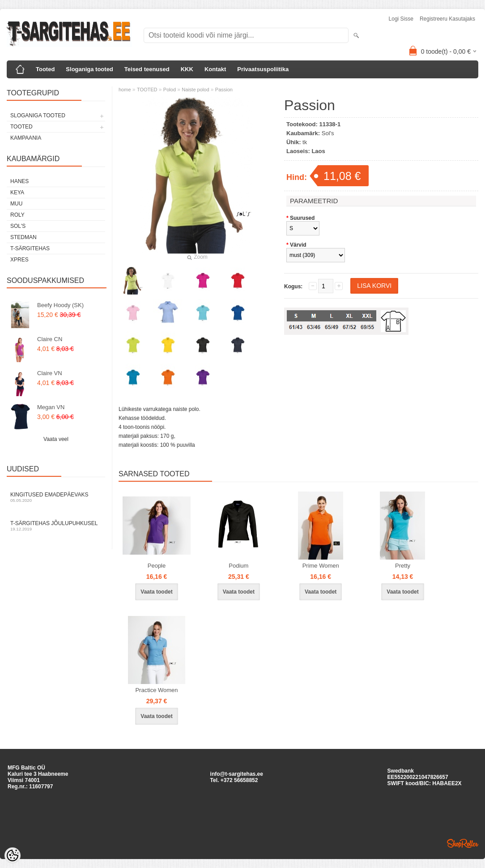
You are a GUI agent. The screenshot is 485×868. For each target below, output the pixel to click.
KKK (187, 69)
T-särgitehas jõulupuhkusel (56, 526)
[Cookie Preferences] (13, 855)
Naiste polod (195, 90)
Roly (17, 215)
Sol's (18, 226)
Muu (16, 204)
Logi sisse (401, 19)
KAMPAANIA (26, 138)
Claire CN (50, 339)
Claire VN (50, 373)
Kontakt (215, 69)
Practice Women (156, 690)
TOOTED (21, 127)
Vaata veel (56, 439)
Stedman (23, 237)
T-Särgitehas (30, 248)
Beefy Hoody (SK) (60, 305)
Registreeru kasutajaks (447, 19)
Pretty (403, 566)
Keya (17, 192)
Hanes (19, 181)
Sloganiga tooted (89, 69)
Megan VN (51, 407)
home (125, 90)
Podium (238, 566)
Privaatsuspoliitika (263, 69)
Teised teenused (147, 69)
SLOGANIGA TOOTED (38, 115)
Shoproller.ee (463, 843)
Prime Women (321, 566)
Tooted (45, 69)
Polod (170, 90)
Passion (224, 90)
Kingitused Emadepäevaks (56, 497)
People (157, 566)
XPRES (19, 260)
